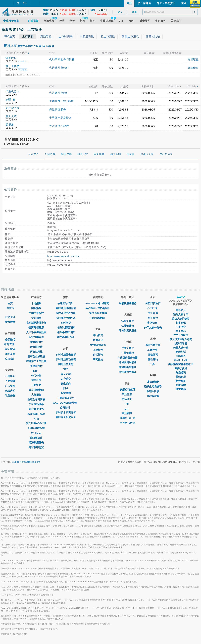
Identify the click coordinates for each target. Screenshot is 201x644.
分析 (128, 404)
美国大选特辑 (181, 348)
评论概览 (98, 335)
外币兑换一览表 (153, 327)
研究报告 (98, 359)
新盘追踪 (181, 385)
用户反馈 (10, 354)
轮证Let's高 (181, 360)
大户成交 (66, 379)
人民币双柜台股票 (36, 332)
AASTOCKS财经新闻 (98, 303)
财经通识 (181, 373)
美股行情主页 (128, 389)
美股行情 (128, 394)
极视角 (10, 125)
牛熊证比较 (128, 353)
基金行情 (153, 350)
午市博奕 (181, 327)
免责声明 (10, 391)
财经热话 (181, 352)
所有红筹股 (36, 352)
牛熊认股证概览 (128, 303)
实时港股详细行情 (66, 308)
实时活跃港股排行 (36, 323)
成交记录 (66, 374)
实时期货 (36, 318)
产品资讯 (10, 317)
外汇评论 (98, 355)
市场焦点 (181, 356)
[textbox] (170, 12)
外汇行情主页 (153, 303)
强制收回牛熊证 (128, 372)
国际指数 (36, 308)
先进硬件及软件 (59, 68)
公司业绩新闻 (36, 390)
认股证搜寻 (128, 321)
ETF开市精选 (181, 335)
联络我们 (10, 359)
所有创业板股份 (36, 356)
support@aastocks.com (26, 462)
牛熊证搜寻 (128, 348)
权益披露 (66, 393)
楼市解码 (181, 389)
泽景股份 (11, 58)
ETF (36, 371)
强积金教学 (153, 396)
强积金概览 (153, 382)
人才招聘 (10, 381)
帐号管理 (10, 344)
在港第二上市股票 (36, 361)
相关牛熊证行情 (66, 332)
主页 (10, 303)
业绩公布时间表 (36, 399)
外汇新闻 (153, 313)
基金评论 (98, 350)
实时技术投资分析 (66, 412)
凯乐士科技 (13, 66)
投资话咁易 (181, 343)
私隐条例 (10, 395)
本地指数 (36, 303)
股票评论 (98, 340)
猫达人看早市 (181, 314)
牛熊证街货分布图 (128, 358)
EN (25, 3)
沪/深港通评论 (98, 345)
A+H (36, 419)
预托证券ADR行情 (36, 423)
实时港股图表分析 (66, 313)
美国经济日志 (128, 418)
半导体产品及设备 (60, 118)
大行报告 (36, 395)
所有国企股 (36, 347)
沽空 (66, 369)
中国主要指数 (36, 313)
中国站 (10, 308)
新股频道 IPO (36, 409)
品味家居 (181, 377)
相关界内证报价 (66, 337)
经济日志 (36, 433)
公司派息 (36, 385)
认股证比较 (128, 326)
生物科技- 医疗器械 (61, 101)
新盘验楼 (181, 381)
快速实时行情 (66, 303)
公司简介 (10, 376)
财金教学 (10, 322)
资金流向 (66, 383)
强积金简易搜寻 (153, 386)
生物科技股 (36, 366)
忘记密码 (10, 349)
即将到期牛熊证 (128, 367)
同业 (66, 388)
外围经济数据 (128, 423)
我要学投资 (181, 368)
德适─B (10, 100)
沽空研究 (36, 380)
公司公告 (36, 375)
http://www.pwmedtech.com (63, 256)
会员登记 (10, 339)
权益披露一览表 (36, 414)
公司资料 (66, 408)
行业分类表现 (36, 337)
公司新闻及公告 (66, 398)
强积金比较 (153, 391)
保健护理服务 (58, 109)
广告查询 (10, 386)
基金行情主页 (153, 345)
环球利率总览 (36, 447)
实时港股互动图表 (66, 318)
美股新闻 (128, 413)
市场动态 (128, 399)
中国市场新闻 (98, 318)
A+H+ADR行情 (36, 428)
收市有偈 (181, 323)
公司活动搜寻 (36, 404)
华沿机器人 (13, 91)
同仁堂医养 (13, 108)
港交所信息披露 (98, 313)
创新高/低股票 (36, 327)
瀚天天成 (11, 116)
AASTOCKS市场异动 (66, 403)
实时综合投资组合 (66, 417)
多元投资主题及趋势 (181, 339)
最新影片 (181, 310)
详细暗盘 (193, 59)
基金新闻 (153, 355)
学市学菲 (181, 331)
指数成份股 (36, 342)
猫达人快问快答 (181, 319)
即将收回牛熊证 (128, 362)
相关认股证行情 (66, 327)
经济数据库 (36, 438)
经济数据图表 (36, 442)
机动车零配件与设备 (62, 59)
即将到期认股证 (128, 330)
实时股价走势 (66, 364)
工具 (153, 364)
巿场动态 (153, 323)
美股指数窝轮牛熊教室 (181, 364)
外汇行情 (153, 308)
